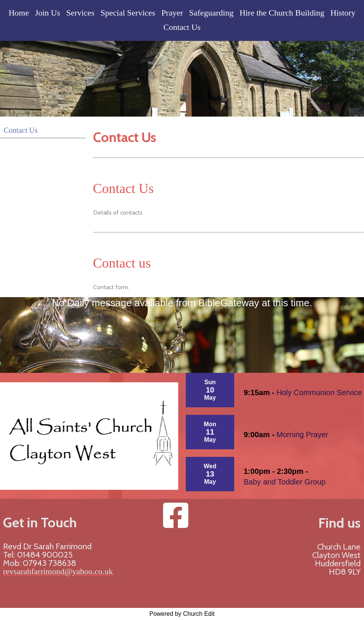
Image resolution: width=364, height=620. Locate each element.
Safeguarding (211, 13)
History (343, 13)
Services (80, 13)
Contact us (122, 263)
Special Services (128, 13)
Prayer (172, 13)
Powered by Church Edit (182, 614)
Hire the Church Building (282, 13)
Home (19, 13)
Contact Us (182, 27)
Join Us (47, 13)
